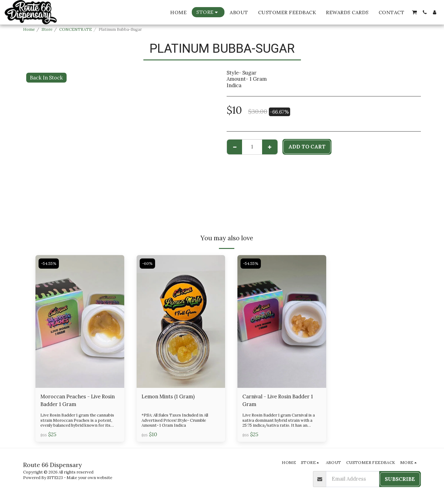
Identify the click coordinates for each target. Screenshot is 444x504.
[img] (80, 321)
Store (47, 29)
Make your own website (89, 478)
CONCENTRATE (76, 29)
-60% (147, 264)
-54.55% (49, 264)
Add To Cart (307, 147)
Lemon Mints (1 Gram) (168, 396)
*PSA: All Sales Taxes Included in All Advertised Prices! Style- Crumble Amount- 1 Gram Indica (175, 420)
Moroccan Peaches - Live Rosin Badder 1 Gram (78, 400)
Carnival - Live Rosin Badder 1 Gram (278, 400)
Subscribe (400, 479)
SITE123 (55, 478)
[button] (414, 12)
